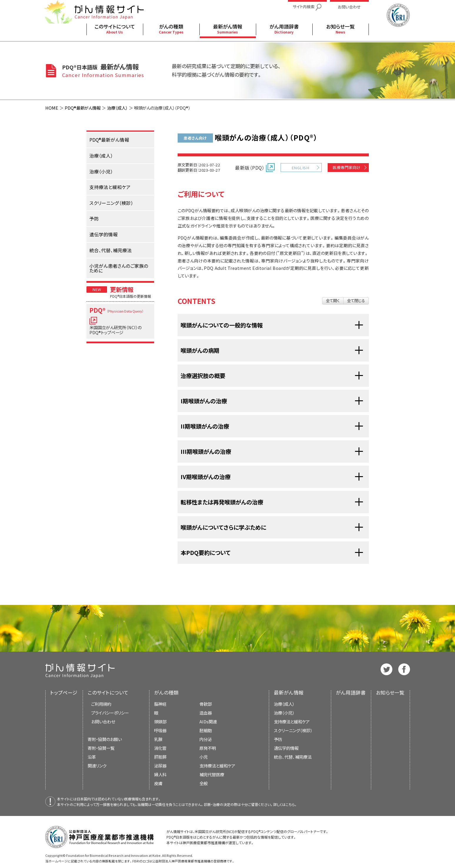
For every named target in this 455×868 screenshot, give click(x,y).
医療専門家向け (346, 167)
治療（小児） (284, 713)
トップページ (64, 693)
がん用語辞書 (351, 693)
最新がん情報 (289, 693)
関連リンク (97, 766)
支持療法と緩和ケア (292, 721)
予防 (278, 739)
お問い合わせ (103, 721)
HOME (52, 108)
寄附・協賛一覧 (101, 748)
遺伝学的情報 (286, 748)
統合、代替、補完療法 (293, 757)
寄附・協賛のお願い (105, 739)
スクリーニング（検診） (293, 730)
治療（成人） (117, 108)
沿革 (92, 757)
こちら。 (291, 804)
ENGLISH (300, 168)
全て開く (333, 301)
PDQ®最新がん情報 (83, 108)
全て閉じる (356, 301)
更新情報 (122, 289)
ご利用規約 (101, 704)
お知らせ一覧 (390, 693)
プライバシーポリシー (110, 713)
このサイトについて (108, 693)
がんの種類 (166, 693)
